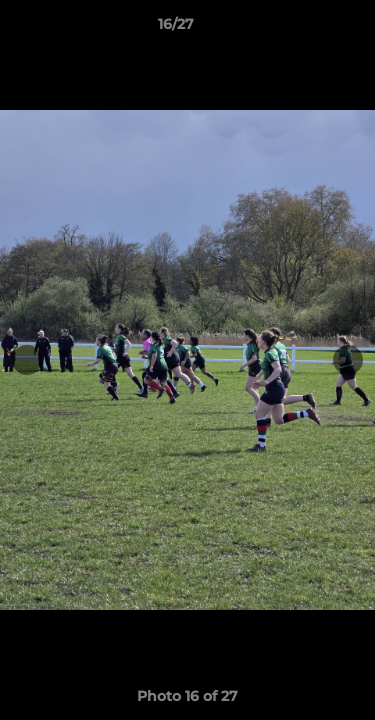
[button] (303, 29)
